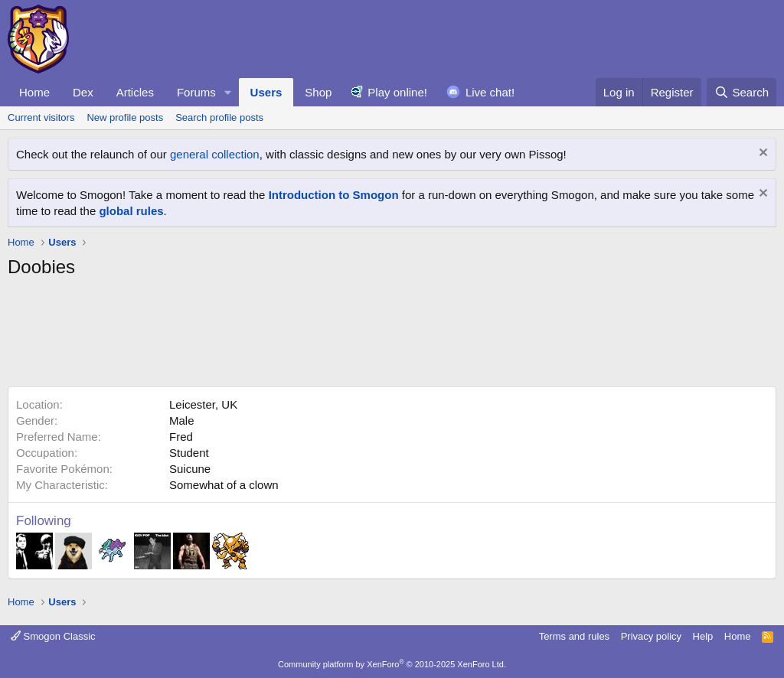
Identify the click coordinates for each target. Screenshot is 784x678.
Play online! (397, 92)
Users (266, 92)
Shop (318, 92)
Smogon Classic (53, 636)
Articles (135, 92)
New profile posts (125, 117)
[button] (228, 92)
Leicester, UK (203, 404)
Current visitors (41, 117)
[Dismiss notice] (761, 154)
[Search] (742, 92)
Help (703, 636)
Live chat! (490, 92)
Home (34, 92)
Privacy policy (651, 636)
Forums (196, 92)
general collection (215, 154)
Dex (83, 92)
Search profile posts (219, 117)
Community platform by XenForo (392, 664)
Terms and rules (574, 636)
